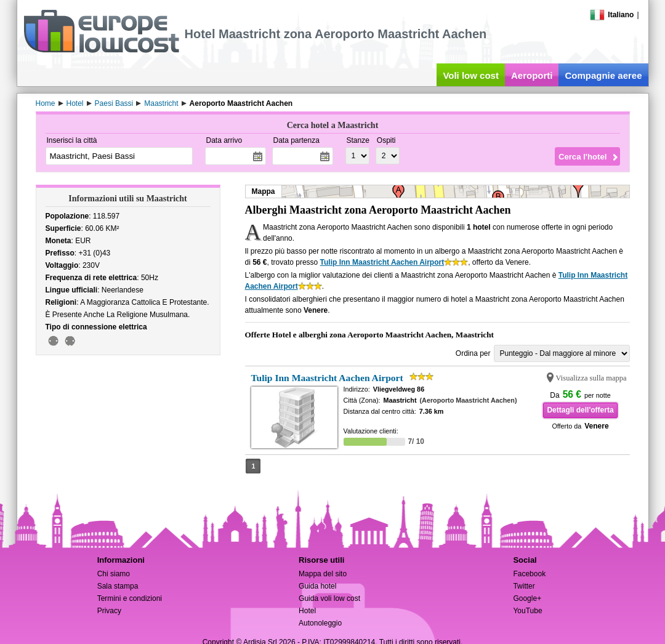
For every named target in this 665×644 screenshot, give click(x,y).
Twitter (524, 586)
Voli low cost (471, 75)
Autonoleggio (320, 623)
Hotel (307, 611)
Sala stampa (118, 586)
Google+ (527, 598)
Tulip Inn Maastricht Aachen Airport (382, 262)
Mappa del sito (323, 574)
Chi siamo (114, 574)
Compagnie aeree (603, 75)
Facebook (529, 574)
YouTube (527, 611)
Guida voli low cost (329, 598)
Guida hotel (317, 586)
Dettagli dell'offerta (580, 410)
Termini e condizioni (130, 598)
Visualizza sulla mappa (591, 378)
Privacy (109, 611)
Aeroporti (532, 75)
